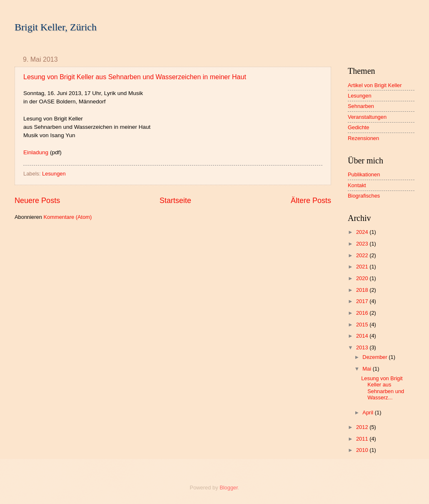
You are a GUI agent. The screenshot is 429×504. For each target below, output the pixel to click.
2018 (363, 290)
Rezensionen (363, 138)
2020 (363, 278)
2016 (363, 313)
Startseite (175, 201)
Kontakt (357, 185)
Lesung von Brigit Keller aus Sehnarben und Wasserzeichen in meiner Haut (135, 77)
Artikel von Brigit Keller (375, 85)
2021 (363, 267)
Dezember (375, 357)
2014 (363, 336)
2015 (363, 325)
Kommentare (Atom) (67, 217)
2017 (363, 301)
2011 (363, 439)
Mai (367, 369)
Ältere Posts (311, 201)
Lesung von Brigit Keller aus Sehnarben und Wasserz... (383, 388)
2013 (363, 347)
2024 (363, 232)
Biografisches (364, 196)
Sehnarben (361, 106)
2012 (363, 427)
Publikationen (364, 174)
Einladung (36, 152)
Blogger (229, 488)
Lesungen (54, 174)
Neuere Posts (37, 201)
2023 (363, 244)
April (368, 412)
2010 (363, 450)
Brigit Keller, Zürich (56, 27)
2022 (363, 255)
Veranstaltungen (367, 117)
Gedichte (359, 127)
